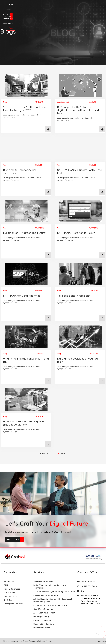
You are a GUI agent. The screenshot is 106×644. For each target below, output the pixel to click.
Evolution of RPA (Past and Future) (26, 230)
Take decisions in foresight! (78, 293)
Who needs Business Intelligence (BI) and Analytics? (25, 419)
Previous (44, 453)
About (36, 4)
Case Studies (60, 5)
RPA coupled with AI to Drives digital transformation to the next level (78, 110)
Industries (74, 4)
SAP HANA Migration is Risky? (79, 230)
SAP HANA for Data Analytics (25, 293)
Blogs (85, 5)
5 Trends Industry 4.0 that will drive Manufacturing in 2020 (25, 109)
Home (27, 5)
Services (47, 4)
